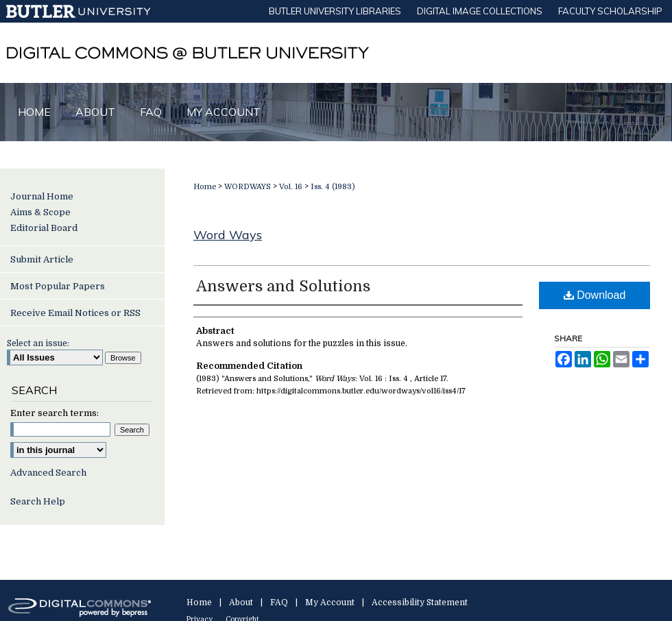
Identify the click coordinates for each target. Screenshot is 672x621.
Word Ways (228, 235)
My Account (330, 602)
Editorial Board (44, 228)
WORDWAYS (248, 187)
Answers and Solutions (283, 286)
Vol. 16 (291, 187)
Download (595, 295)
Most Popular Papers (58, 286)
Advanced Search (48, 473)
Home (205, 187)
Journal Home (42, 196)
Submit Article (42, 259)
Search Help (38, 501)
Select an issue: (38, 343)
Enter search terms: (55, 413)
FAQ (279, 602)
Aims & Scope (40, 212)
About (241, 602)
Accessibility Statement (420, 602)
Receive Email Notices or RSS (75, 313)
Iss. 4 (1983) (333, 187)
